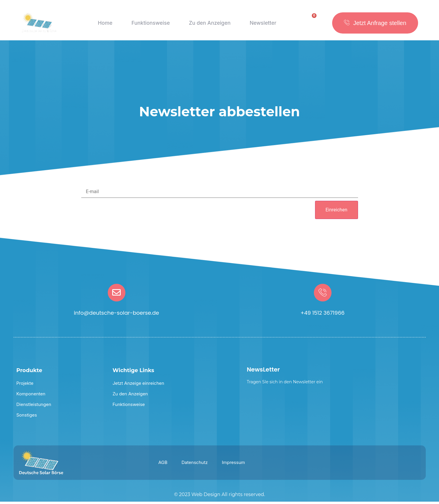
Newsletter (263, 25)
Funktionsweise (149, 25)
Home (104, 25)
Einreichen (337, 212)
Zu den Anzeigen (209, 25)
